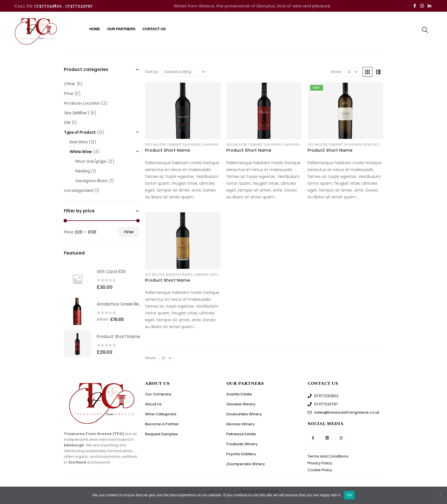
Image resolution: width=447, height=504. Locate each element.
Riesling (83, 171)
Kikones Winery (240, 424)
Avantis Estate (239, 394)
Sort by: (152, 72)
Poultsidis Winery (242, 444)
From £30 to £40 (375, 145)
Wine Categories (161, 414)
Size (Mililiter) (76, 113)
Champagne (210, 145)
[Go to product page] (183, 111)
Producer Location (82, 103)
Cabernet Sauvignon (183, 145)
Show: (337, 72)
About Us (153, 404)
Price (69, 94)
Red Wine (79, 142)
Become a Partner (162, 424)
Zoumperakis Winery (246, 464)
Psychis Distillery (241, 454)
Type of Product (80, 132)
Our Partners (121, 29)
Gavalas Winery (241, 404)
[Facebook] (415, 6)
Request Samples (161, 434)
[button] (425, 30)
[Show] (352, 72)
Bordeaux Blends (179, 275)
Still (67, 123)
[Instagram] (422, 6)
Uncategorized (79, 190)
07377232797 (79, 6)
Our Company (158, 394)
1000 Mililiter (155, 145)
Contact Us (154, 29)
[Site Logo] (36, 31)
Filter (129, 232)
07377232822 (48, 6)
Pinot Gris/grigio (91, 161)
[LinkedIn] (429, 6)
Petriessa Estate (241, 434)
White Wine (81, 152)
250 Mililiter (317, 145)
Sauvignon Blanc (92, 181)
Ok (349, 495)
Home (95, 29)
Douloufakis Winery (244, 414)
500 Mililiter (155, 275)
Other (70, 84)
